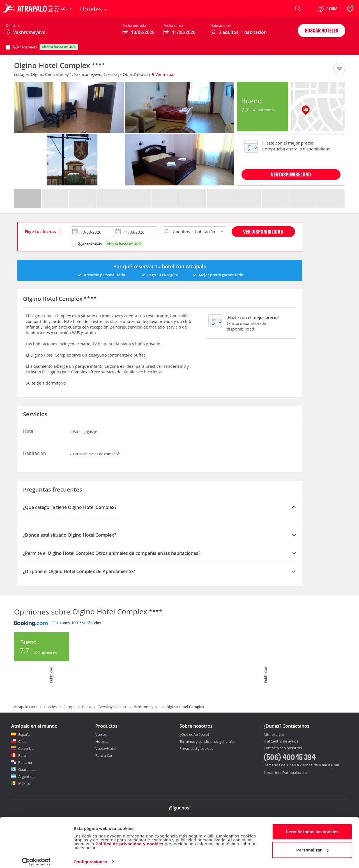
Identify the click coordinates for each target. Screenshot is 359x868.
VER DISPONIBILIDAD (291, 174)
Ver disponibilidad (263, 231)
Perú (22, 755)
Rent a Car (104, 755)
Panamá (25, 762)
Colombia (26, 748)
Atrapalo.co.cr (26, 707)
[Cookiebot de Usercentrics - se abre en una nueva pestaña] (36, 857)
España (24, 734)
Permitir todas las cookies (312, 827)
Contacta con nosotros (283, 748)
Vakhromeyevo (147, 707)
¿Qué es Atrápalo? (195, 734)
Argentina (26, 776)
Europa (69, 707)
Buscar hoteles (322, 30)
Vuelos (101, 734)
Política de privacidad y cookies (129, 839)
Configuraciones (90, 857)
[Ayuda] (327, 9)
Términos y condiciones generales (207, 741)
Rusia (87, 707)
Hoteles (50, 707)
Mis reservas (274, 735)
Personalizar (312, 845)
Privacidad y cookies (196, 748)
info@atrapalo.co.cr (291, 772)
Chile (22, 741)
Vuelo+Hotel (106, 748)
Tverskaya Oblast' (113, 707)
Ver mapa (163, 74)
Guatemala (27, 769)
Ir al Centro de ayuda (281, 741)
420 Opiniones (264, 110)
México (24, 783)
